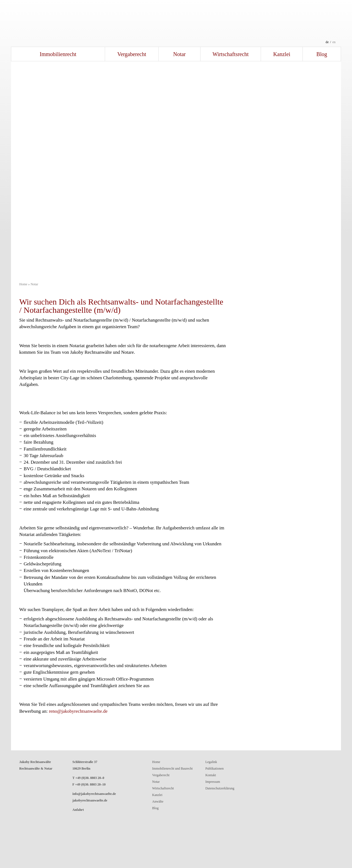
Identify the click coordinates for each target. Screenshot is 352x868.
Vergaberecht (132, 54)
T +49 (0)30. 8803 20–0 (88, 778)
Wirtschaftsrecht (231, 54)
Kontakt (211, 775)
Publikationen (215, 769)
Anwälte (158, 801)
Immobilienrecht (58, 54)
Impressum (213, 782)
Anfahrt (78, 810)
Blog (322, 54)
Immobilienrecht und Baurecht (172, 769)
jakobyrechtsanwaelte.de (90, 800)
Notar (180, 54)
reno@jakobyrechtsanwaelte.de (78, 711)
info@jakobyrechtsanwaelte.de (94, 794)
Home (23, 284)
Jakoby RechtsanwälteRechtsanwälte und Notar (176, 23)
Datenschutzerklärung (220, 788)
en (334, 42)
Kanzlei (282, 54)
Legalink (211, 762)
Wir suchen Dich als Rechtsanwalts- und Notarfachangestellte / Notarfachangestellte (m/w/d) (121, 306)
